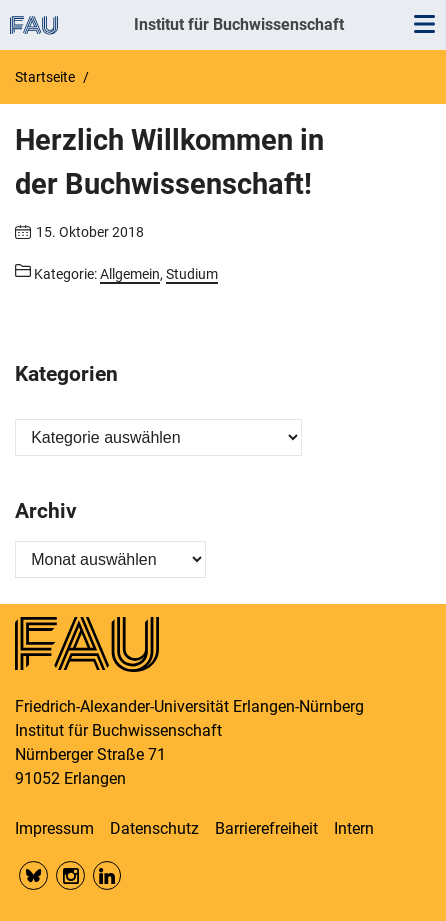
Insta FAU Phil (70, 875)
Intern (354, 828)
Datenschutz (154, 828)
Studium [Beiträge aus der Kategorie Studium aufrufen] (192, 274)
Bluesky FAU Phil (33, 875)
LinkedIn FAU (107, 875)
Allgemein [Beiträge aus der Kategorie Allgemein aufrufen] (130, 274)
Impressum (54, 828)
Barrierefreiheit (266, 828)
